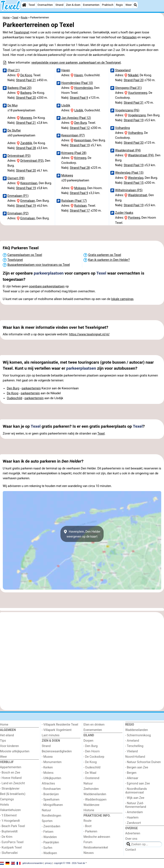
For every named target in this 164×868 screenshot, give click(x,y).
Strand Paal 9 (79, 98)
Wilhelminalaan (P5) (129, 190)
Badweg (26, 93)
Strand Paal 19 (26, 188)
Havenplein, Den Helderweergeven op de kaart (82, 534)
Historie (89, 810)
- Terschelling (134, 746)
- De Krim (6, 837)
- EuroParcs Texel (12, 842)
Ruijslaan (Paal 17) (74, 201)
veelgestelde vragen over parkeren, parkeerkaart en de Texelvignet (76, 63)
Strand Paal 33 (134, 143)
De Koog (26, 75)
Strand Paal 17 (80, 211)
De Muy (13, 105)
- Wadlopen (49, 853)
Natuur (47, 810)
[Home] (24, 5)
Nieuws (89, 853)
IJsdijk (66, 105)
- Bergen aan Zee (137, 767)
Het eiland (7, 735)
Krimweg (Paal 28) (74, 153)
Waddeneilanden (95, 794)
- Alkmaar (132, 778)
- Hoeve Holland (11, 778)
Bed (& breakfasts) (13, 794)
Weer (129, 5)
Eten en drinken (94, 725)
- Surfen (47, 848)
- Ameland (132, 741)
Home (4, 725)
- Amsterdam (134, 812)
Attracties (48, 784)
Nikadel (133, 75)
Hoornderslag (83, 88)
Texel (32, 5)
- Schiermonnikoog (138, 735)
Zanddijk (26, 143)
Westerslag (136, 178)
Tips (3, 741)
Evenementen (91, 5)
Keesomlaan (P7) (73, 135)
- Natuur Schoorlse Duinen (143, 762)
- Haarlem (132, 818)
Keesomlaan (29, 183)
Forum (88, 842)
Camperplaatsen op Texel (25, 255)
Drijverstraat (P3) (19, 156)
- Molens (48, 773)
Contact (131, 850)
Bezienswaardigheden (57, 751)
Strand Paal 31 (134, 103)
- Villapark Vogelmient (57, 730)
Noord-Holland (135, 757)
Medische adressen (97, 837)
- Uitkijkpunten (52, 778)
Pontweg (134, 218)
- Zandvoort (133, 823)
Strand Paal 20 (26, 98)
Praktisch (108, 5)
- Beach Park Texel (12, 826)
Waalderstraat (138, 195)
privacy (48, 863)
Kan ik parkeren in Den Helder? (109, 260)
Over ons (131, 839)
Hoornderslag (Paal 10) (77, 83)
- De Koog (90, 762)
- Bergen (131, 773)
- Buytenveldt (9, 831)
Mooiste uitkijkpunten (15, 751)
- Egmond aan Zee (138, 784)
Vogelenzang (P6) (127, 110)
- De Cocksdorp (94, 757)
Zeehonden (91, 789)
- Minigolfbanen (52, 805)
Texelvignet (22, 32)
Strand (59, 5)
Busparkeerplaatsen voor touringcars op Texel (39, 265)
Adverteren (133, 833)
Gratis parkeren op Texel (105, 255)
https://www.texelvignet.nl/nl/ (89, 334)
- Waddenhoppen (95, 800)
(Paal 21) (14, 70)
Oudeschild (15, 398)
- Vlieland (132, 751)
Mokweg (67, 176)
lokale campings (122, 299)
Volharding (122, 128)
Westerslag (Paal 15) (129, 173)
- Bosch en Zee (10, 773)
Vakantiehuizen (10, 810)
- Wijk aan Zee (135, 798)
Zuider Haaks (124, 213)
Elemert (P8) (16, 178)
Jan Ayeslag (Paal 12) (76, 118)
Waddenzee (91, 805)
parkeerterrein (31, 388)
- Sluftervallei (9, 853)
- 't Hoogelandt (10, 821)
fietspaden (130, 37)
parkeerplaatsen (49, 273)
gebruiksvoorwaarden (33, 863)
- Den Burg (91, 746)
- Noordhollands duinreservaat (136, 791)
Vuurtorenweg (138, 93)
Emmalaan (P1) (18, 196)
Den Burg (80, 123)
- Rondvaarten (51, 789)
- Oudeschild (92, 767)
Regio (119, 5)
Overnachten (45, 5)
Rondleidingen (52, 816)
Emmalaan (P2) (18, 213)
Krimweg (80, 158)
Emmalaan (28, 201)
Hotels (4, 805)
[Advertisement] (82, 233)
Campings (7, 799)
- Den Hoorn (92, 751)
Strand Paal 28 (26, 148)
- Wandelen (49, 837)
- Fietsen (48, 832)
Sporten (47, 821)
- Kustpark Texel (11, 848)
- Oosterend (91, 778)
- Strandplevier (10, 789)
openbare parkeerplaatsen (47, 286)
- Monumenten (52, 762)
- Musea (47, 757)
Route (87, 821)
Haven (66, 70)
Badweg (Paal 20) (20, 88)
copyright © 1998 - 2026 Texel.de (69, 863)
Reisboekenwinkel (96, 848)
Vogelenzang (137, 115)
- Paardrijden (51, 842)
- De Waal (90, 773)
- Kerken (47, 767)
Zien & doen (73, 5)
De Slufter (14, 131)
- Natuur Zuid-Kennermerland (136, 805)
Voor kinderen (10, 746)
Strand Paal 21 (26, 80)
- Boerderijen (50, 794)
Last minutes (51, 735)
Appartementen (11, 767)
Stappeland (123, 70)
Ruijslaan (80, 206)
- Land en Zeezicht (12, 783)
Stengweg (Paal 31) (128, 88)
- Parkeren (90, 831)
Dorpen (88, 741)
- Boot (88, 826)
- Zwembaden (51, 826)
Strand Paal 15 (134, 183)
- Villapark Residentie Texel (60, 725)
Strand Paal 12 (80, 128)
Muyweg (26, 118)
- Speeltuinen (51, 800)
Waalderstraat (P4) (128, 150)
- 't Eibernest (8, 815)
